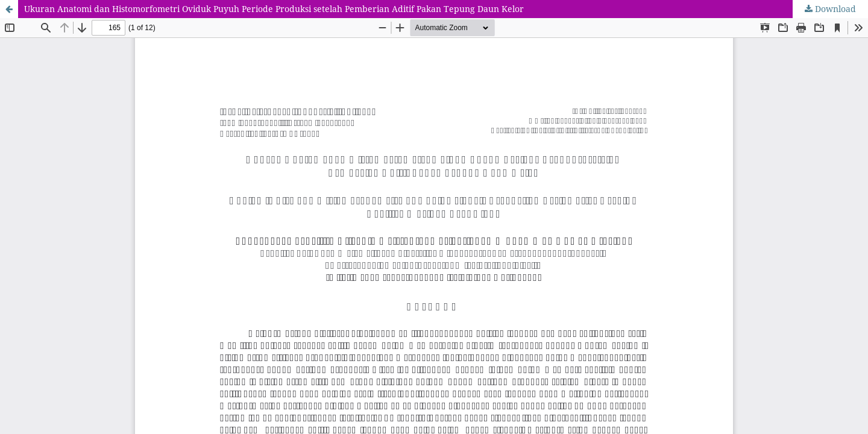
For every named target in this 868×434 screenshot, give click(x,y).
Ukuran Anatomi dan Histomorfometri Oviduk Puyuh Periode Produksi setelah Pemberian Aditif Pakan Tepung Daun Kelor (274, 9)
